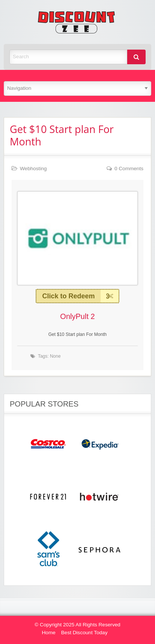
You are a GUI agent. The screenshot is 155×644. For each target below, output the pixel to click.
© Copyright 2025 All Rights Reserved (77, 625)
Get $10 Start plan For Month (62, 135)
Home (49, 633)
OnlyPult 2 (77, 316)
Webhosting (33, 169)
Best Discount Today (84, 633)
